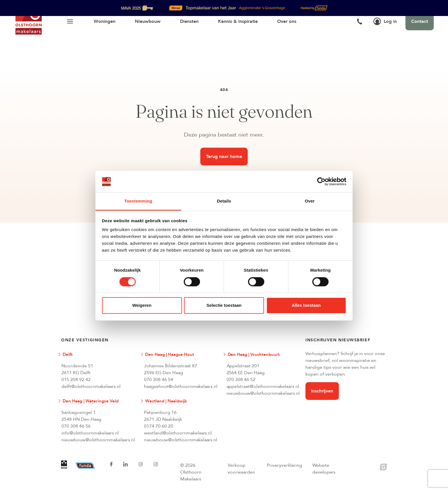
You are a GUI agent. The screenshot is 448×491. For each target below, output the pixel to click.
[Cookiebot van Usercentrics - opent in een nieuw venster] (321, 181)
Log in (385, 21)
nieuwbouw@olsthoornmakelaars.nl (263, 393)
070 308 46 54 (159, 380)
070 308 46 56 (76, 426)
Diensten (189, 21)
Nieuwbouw (148, 21)
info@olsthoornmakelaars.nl (90, 433)
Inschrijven (322, 391)
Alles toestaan (306, 305)
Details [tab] (224, 201)
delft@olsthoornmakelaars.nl (91, 386)
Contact (420, 21)
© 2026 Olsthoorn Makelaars (191, 472)
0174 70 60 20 (159, 426)
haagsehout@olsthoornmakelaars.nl (181, 386)
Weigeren (142, 305)
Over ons (287, 21)
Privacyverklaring (284, 465)
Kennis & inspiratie (238, 21)
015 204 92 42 (76, 380)
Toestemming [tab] (138, 201)
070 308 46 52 (241, 380)
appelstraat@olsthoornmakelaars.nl (263, 386)
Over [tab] (310, 201)
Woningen (105, 21)
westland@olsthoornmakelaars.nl (178, 433)
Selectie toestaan (224, 305)
